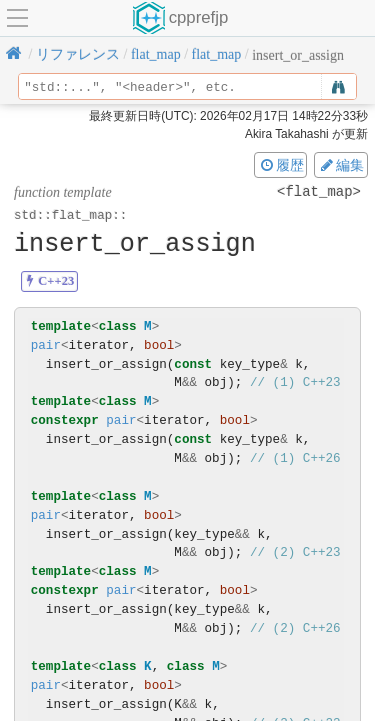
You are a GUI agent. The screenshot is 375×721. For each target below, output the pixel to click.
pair (46, 345)
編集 (341, 165)
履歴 (281, 165)
